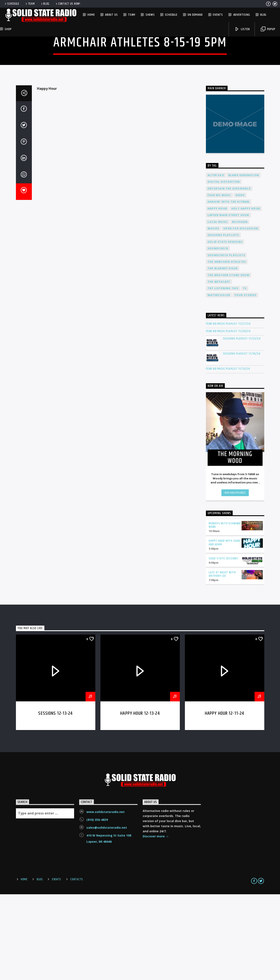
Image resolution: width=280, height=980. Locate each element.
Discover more (156, 922)
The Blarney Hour (223, 354)
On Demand (195, 15)
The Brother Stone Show (229, 361)
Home (91, 15)
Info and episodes (235, 578)
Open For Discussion (241, 314)
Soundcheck (218, 334)
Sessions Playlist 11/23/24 (242, 424)
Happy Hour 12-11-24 (225, 799)
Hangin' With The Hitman (229, 287)
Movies (213, 314)
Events (218, 15)
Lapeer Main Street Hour (228, 301)
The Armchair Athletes (227, 347)
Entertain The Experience (229, 274)
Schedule (12, 4)
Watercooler (219, 381)
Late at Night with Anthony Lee (222, 660)
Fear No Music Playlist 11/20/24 (228, 417)
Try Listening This (223, 374)
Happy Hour (217, 294)
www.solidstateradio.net (106, 898)
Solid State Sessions (225, 328)
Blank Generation (244, 261)
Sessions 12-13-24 (55, 799)
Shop (8, 29)
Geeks (240, 281)
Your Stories (245, 381)
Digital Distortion (224, 267)
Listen (242, 29)
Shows (150, 15)
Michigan (240, 308)
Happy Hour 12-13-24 (140, 799)
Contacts (77, 965)
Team (30, 4)
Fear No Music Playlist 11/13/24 (228, 454)
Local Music (218, 308)
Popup (268, 29)
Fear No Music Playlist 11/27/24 (228, 409)
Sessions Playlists (223, 321)
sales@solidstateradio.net (107, 913)
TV (245, 374)
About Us (111, 15)
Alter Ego (216, 261)
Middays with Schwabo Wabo (225, 611)
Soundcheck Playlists (226, 341)
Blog (45, 4)
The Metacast (219, 367)
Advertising (242, 15)
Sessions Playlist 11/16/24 (242, 439)
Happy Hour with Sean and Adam (224, 628)
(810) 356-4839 (97, 905)
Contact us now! (68, 4)
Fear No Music (219, 281)
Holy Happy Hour (246, 294)
